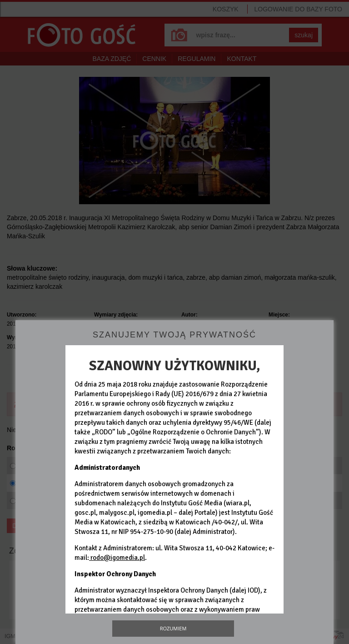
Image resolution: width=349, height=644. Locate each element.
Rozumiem (173, 628)
